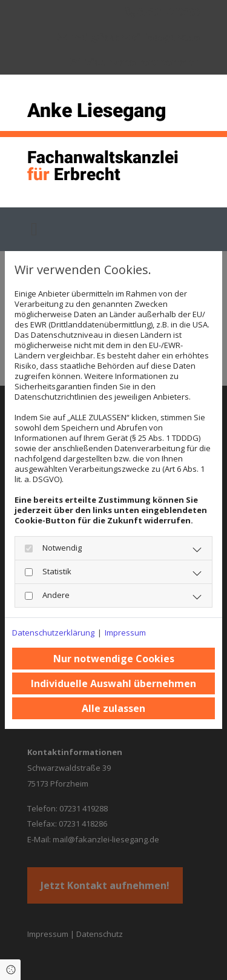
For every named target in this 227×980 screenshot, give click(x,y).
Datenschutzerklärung (53, 633)
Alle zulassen (113, 708)
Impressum (125, 633)
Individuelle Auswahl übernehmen (113, 683)
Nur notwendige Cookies (114, 659)
